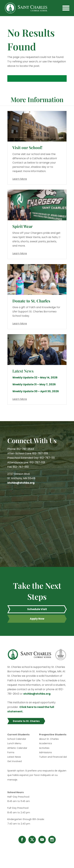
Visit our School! (27, 147)
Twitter (32, 840)
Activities (44, 748)
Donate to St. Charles (31, 301)
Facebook (22, 840)
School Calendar (17, 739)
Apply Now (37, 619)
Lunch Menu (14, 743)
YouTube (42, 840)
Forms (11, 752)
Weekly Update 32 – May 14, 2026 (35, 378)
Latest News (14, 757)
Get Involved (15, 761)
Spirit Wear (22, 226)
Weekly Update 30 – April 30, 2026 (36, 391)
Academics (46, 743)
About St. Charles (49, 739)
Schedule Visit (37, 609)
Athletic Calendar (17, 748)
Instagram (52, 840)
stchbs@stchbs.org (21, 483)
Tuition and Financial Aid (53, 757)
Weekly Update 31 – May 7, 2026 (34, 384)
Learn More (20, 179)
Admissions (45, 752)
